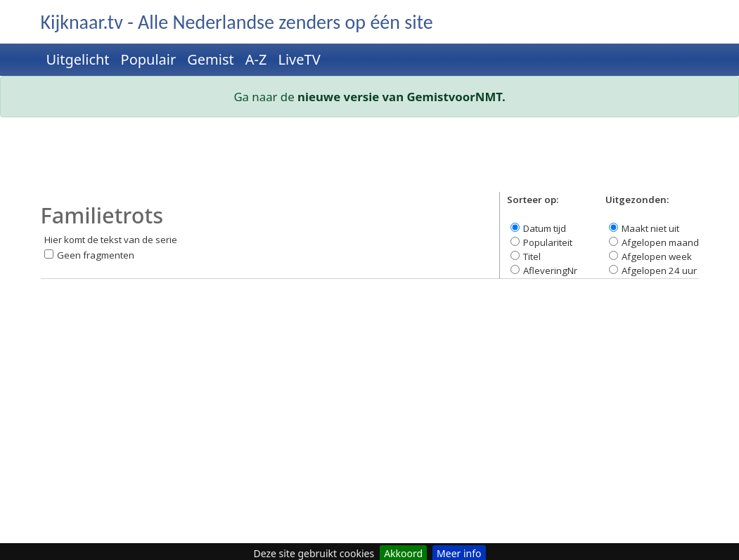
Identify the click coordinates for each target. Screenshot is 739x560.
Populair (149, 59)
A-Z (256, 59)
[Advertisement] (370, 160)
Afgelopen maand (660, 242)
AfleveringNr (550, 271)
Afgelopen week (657, 256)
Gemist (211, 59)
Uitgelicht (78, 59)
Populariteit (548, 242)
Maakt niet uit (650, 228)
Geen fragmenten (96, 255)
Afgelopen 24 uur (659, 271)
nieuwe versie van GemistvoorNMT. (401, 97)
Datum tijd (545, 228)
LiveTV (299, 59)
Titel (532, 256)
